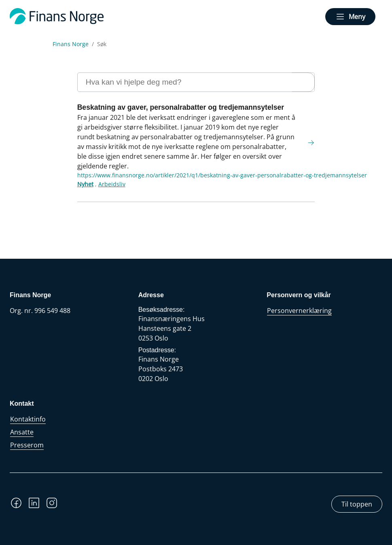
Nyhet (85, 184)
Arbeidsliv (112, 184)
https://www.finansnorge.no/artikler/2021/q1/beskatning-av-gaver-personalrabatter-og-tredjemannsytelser (222, 175)
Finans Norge (71, 44)
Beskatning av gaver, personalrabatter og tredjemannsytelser (181, 107)
